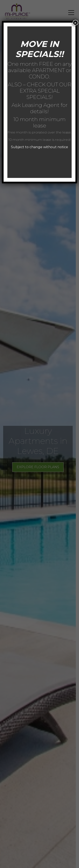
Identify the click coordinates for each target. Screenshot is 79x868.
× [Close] (75, 23)
